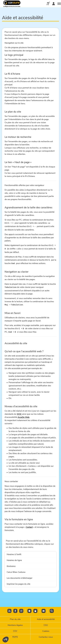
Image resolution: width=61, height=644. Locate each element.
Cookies (46, 630)
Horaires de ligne (14, 559)
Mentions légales (15, 625)
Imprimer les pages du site (19, 583)
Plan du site (15, 619)
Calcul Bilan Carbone (16, 571)
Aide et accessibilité (46, 619)
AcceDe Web (24, 416)
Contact (29, 526)
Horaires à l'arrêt (14, 553)
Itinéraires (11, 565)
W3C (19, 413)
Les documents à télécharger (19, 577)
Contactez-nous (46, 636)
